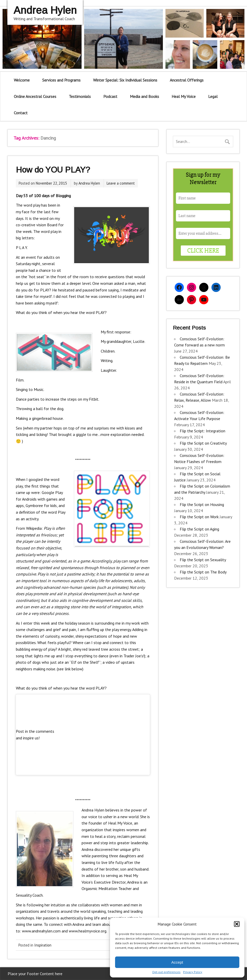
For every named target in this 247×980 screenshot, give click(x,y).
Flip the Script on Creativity (203, 443)
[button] (237, 924)
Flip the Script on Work (199, 517)
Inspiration (43, 945)
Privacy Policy (193, 972)
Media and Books (144, 96)
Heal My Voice (184, 96)
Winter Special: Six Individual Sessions (125, 80)
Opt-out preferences (166, 972)
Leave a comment (121, 183)
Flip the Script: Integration (203, 431)
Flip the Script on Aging (199, 529)
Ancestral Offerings (187, 80)
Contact (21, 113)
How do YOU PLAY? (53, 170)
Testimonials (80, 96)
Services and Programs (61, 80)
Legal (213, 96)
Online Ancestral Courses (35, 96)
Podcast (110, 96)
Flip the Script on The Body (203, 572)
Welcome (22, 80)
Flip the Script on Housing (202, 504)
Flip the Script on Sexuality (203, 560)
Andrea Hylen (89, 183)
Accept (177, 962)
